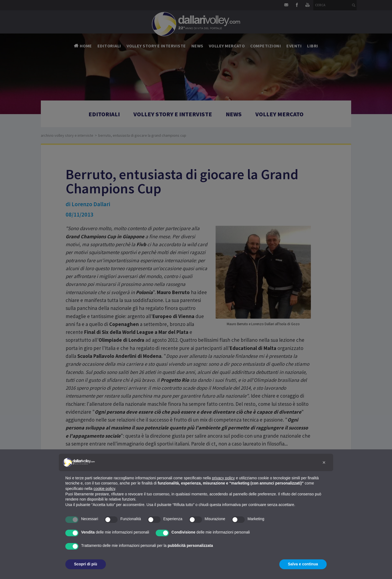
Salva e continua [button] (303, 564)
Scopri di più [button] (86, 564)
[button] (324, 462)
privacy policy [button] (223, 478)
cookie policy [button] (104, 489)
